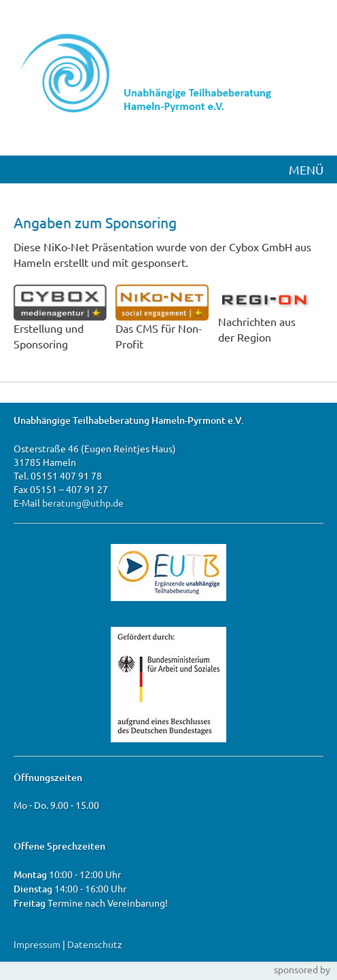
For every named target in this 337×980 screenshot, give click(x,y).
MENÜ (306, 169)
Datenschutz (95, 944)
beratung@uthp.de (83, 503)
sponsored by (302, 969)
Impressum (37, 944)
